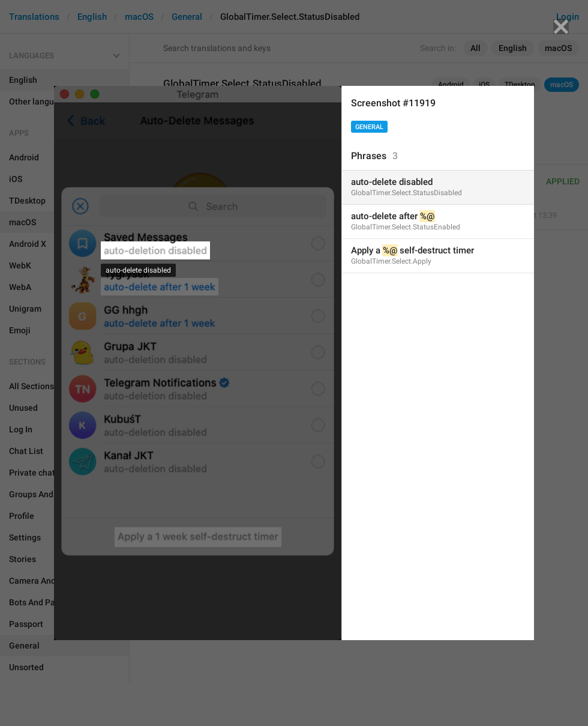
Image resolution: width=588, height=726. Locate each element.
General (369, 127)
